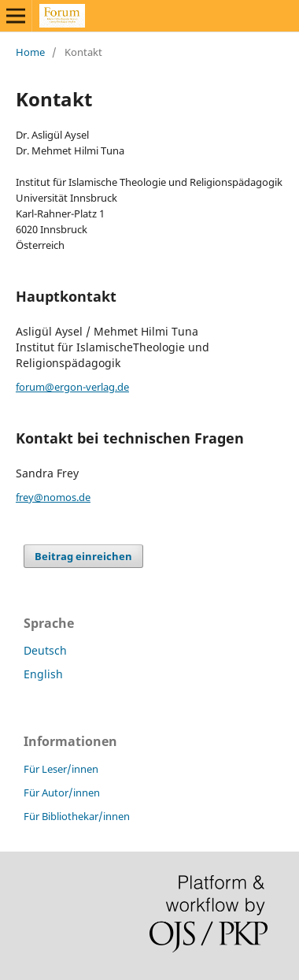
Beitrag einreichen (83, 556)
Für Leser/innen (61, 769)
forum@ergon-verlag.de (72, 387)
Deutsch (45, 650)
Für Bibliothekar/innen (77, 816)
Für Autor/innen (62, 793)
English (43, 674)
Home (30, 52)
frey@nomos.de (53, 497)
